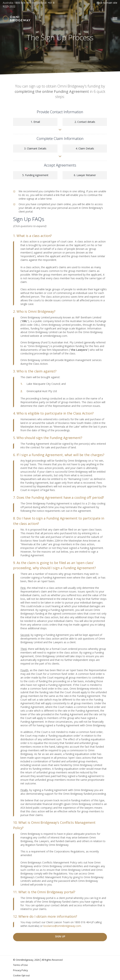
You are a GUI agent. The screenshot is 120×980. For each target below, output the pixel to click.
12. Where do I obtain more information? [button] (45, 916)
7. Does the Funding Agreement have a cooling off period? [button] (59, 497)
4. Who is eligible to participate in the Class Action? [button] (53, 413)
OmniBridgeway (25, 960)
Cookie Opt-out (21, 975)
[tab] (60, 236)
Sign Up (60, 936)
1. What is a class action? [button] (32, 236)
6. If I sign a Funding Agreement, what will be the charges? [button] (59, 455)
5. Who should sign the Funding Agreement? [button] (48, 438)
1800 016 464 (22, 3)
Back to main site (107, 3)
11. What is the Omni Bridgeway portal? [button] (44, 892)
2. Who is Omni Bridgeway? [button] (34, 311)
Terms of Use (20, 965)
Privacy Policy (21, 970)
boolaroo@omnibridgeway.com (62, 926)
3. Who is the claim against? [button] (35, 371)
